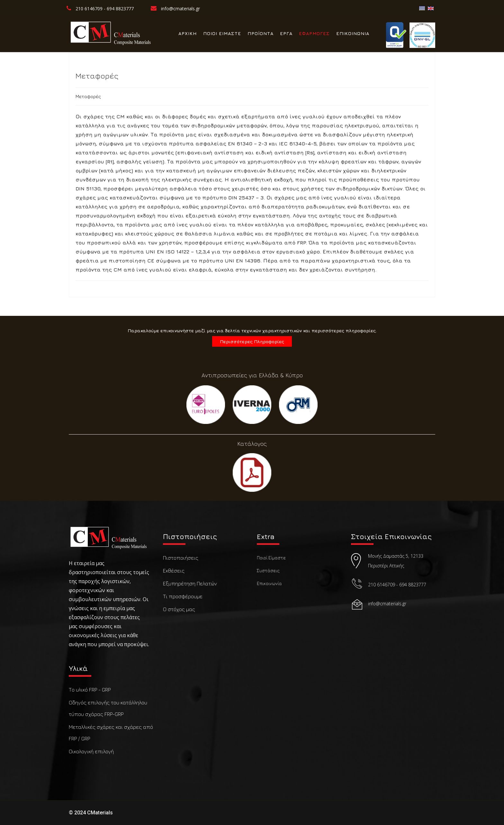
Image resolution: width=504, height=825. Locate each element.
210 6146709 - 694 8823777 (105, 9)
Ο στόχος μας (179, 609)
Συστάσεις (268, 570)
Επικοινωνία (269, 583)
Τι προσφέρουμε (183, 596)
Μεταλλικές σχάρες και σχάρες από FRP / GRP (111, 733)
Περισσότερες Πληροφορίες (252, 341)
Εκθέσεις (174, 571)
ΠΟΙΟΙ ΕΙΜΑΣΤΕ (222, 33)
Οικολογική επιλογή (91, 751)
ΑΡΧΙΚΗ (188, 33)
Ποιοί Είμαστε (271, 558)
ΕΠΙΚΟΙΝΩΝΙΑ (353, 33)
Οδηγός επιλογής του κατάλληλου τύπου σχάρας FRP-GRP (108, 708)
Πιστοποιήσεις (181, 558)
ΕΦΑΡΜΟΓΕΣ (314, 33)
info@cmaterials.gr (180, 9)
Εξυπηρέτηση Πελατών (190, 583)
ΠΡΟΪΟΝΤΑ (261, 33)
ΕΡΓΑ (286, 33)
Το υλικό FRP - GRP (90, 690)
